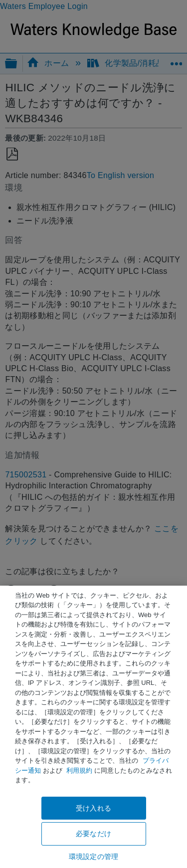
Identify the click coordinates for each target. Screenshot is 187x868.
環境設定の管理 (93, 857)
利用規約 (79, 770)
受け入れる (93, 808)
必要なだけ (93, 834)
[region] (93, 727)
